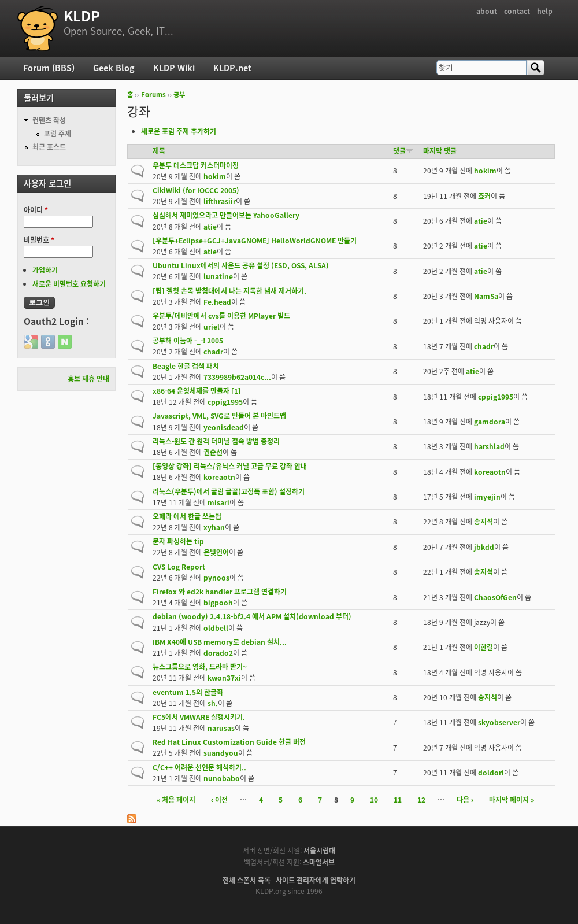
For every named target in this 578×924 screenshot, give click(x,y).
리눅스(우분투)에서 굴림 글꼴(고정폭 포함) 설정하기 (229, 491)
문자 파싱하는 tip (178, 541)
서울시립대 (319, 851)
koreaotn (219, 477)
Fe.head (217, 302)
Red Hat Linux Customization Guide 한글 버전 (229, 742)
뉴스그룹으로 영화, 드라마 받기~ (200, 667)
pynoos (216, 578)
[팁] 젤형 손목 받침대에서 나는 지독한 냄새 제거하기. (229, 291)
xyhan (214, 527)
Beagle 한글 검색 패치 (186, 366)
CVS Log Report (179, 567)
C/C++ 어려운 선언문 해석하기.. (199, 767)
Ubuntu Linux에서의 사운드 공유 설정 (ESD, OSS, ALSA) (241, 265)
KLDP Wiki (174, 68)
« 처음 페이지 (176, 800)
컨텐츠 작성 (49, 120)
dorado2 (218, 653)
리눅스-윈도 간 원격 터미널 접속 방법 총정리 (216, 441)
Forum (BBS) (49, 68)
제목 (159, 151)
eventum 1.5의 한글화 (188, 692)
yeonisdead (224, 427)
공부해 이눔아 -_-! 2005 (188, 341)
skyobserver (499, 722)
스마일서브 (319, 862)
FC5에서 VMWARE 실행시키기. (199, 717)
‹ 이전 (219, 800)
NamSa (486, 296)
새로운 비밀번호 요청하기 (69, 284)
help (545, 11)
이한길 (483, 647)
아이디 (36, 210)
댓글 (403, 151)
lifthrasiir (220, 201)
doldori (491, 773)
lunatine (218, 276)
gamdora (490, 422)
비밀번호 (39, 240)
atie (210, 227)
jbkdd (484, 547)
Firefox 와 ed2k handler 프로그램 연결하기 (220, 592)
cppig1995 (225, 402)
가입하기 (45, 270)
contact (517, 11)
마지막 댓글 (440, 151)
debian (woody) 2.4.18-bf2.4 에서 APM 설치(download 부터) (252, 616)
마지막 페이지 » (512, 800)
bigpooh (218, 603)
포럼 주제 (58, 134)
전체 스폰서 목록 (247, 880)
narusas (221, 728)
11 (398, 800)
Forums (153, 95)
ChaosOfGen (495, 597)
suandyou (221, 753)
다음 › (465, 800)
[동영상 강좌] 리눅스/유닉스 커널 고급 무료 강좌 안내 (230, 466)
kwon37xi (224, 678)
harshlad (489, 446)
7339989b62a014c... (237, 377)
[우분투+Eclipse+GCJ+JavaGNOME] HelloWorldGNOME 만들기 (255, 241)
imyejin (487, 497)
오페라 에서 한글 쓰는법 (187, 516)
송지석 (483, 522)
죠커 (484, 196)
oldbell (216, 628)
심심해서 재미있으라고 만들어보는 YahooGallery (226, 215)
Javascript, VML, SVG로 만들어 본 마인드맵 (219, 416)
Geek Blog (114, 68)
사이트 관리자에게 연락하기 (316, 880)
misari (218, 502)
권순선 (213, 452)
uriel (212, 327)
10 (374, 800)
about (487, 11)
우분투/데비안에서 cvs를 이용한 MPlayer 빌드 (221, 316)
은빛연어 (216, 552)
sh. (213, 703)
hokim (215, 176)
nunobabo (222, 778)
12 (421, 800)
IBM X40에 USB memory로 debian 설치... (220, 642)
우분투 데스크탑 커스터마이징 (196, 165)
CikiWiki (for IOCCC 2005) (196, 190)
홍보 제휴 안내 (88, 379)
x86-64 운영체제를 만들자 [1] (197, 391)
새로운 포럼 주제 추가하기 (179, 131)
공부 (179, 95)
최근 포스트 (49, 147)
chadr (213, 352)
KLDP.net (232, 68)
